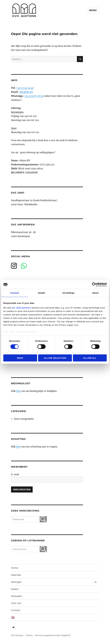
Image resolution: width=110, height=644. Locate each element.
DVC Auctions (17, 635)
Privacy (29, 635)
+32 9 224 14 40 (25, 88)
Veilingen (16, 582)
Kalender (16, 575)
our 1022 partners (21, 308)
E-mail (15, 474)
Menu (93, 10)
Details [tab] (42, 293)
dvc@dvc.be (26, 92)
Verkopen (17, 596)
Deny (20, 358)
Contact (16, 610)
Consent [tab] (15, 293)
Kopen (15, 589)
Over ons (16, 603)
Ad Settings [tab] (68, 293)
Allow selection (55, 358)
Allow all (90, 358)
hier (18, 391)
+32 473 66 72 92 (34, 96)
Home (15, 568)
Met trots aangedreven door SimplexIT (53, 635)
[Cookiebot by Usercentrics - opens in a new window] (94, 285)
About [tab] (95, 293)
